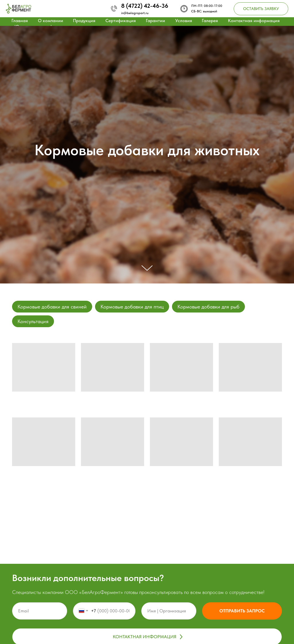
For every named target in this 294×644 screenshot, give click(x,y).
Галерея (210, 21)
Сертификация (121, 21)
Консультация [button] (33, 321)
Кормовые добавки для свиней (52, 307)
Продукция (84, 21)
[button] (261, 9)
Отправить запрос (242, 611)
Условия (184, 21)
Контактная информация (254, 21)
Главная (20, 21)
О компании (51, 21)
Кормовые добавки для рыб (208, 307)
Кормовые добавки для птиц (132, 307)
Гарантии (155, 21)
